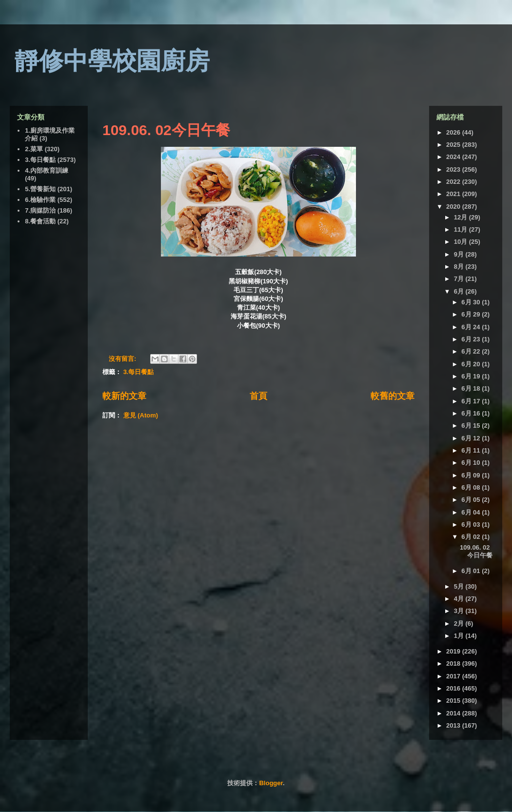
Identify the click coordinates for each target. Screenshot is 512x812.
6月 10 (472, 463)
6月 (460, 291)
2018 (454, 663)
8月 (460, 267)
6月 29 (472, 314)
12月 (462, 217)
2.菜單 (34, 149)
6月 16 (472, 413)
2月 (460, 624)
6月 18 (472, 388)
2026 (454, 132)
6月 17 (472, 401)
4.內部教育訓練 (47, 170)
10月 (462, 242)
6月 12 (472, 438)
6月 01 (472, 571)
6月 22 (472, 351)
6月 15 (472, 426)
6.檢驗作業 (40, 200)
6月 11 (472, 450)
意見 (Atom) (141, 415)
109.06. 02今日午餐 (166, 130)
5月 (460, 586)
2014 (454, 713)
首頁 (258, 396)
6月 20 (472, 364)
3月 (460, 611)
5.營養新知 (40, 189)
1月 (460, 636)
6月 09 (472, 475)
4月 (460, 599)
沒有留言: (123, 359)
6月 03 (472, 525)
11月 (462, 229)
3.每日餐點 (139, 372)
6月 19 (472, 376)
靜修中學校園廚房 (112, 61)
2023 (454, 169)
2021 (454, 194)
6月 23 (472, 339)
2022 (454, 182)
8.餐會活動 (40, 221)
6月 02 (472, 537)
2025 (454, 145)
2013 (454, 725)
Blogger (271, 783)
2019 (454, 651)
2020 (454, 207)
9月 (460, 254)
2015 (454, 701)
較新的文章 (124, 396)
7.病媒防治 (40, 210)
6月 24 (472, 327)
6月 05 (472, 500)
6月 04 (472, 512)
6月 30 (472, 302)
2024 (454, 157)
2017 (454, 676)
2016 (454, 688)
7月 (460, 279)
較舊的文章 (393, 396)
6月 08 (472, 487)
